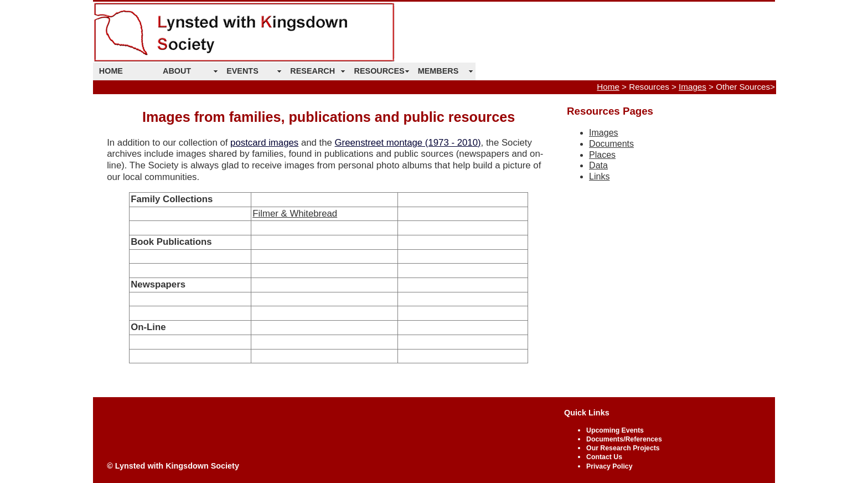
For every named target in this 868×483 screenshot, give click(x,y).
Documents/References (624, 439)
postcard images (264, 143)
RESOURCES (379, 71)
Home (608, 87)
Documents (611, 144)
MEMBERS (438, 71)
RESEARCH (312, 71)
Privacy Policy (609, 466)
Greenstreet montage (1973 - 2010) (408, 143)
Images (693, 87)
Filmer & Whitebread (295, 214)
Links (599, 176)
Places (602, 155)
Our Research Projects (623, 448)
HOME (111, 71)
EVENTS (242, 71)
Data (598, 165)
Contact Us (604, 457)
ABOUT (177, 71)
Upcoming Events (615, 430)
